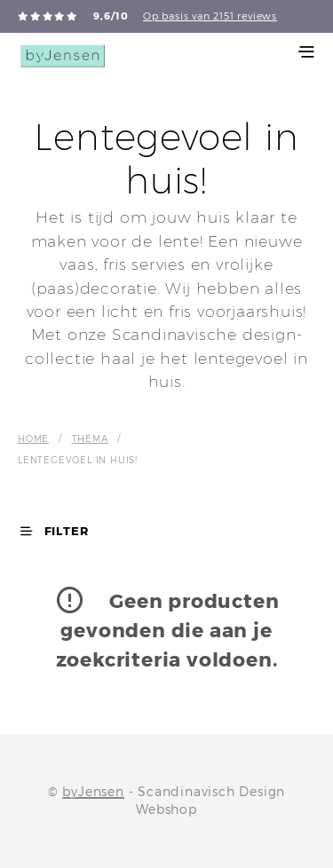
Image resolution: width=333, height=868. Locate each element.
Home (33, 438)
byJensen (93, 792)
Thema (90, 438)
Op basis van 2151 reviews (210, 16)
